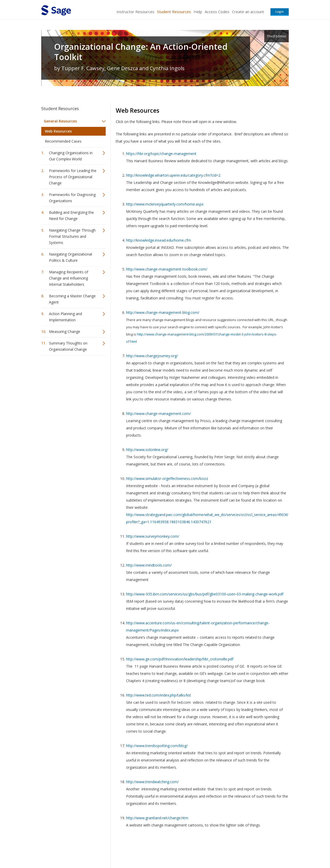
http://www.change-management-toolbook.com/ (167, 269)
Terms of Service (194, 849)
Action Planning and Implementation (65, 317)
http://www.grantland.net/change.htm (157, 818)
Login (280, 11)
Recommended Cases (63, 141)
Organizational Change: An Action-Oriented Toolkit (141, 52)
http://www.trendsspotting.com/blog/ (157, 746)
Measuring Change (65, 331)
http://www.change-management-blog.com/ (163, 312)
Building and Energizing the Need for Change (71, 215)
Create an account (248, 12)
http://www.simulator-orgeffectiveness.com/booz (167, 478)
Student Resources (174, 12)
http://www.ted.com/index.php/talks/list (159, 695)
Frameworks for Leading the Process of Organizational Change (73, 177)
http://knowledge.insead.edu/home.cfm (159, 240)
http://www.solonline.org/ (147, 450)
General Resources (60, 121)
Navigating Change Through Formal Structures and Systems (72, 236)
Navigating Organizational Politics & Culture (71, 257)
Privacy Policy (255, 849)
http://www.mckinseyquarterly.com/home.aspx (165, 204)
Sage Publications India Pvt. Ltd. (116, 849)
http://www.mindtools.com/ (149, 565)
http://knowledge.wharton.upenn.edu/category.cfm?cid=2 (173, 175)
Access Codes (217, 12)
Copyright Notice (226, 849)
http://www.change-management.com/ (158, 413)
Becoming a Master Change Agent (72, 299)
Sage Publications (71, 849)
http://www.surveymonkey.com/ (153, 536)
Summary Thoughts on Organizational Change (68, 346)
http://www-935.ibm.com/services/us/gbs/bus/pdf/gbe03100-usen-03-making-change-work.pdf (205, 594)
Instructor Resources (135, 12)
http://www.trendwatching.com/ (152, 782)
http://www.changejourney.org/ (152, 356)
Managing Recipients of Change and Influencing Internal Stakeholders (69, 278)
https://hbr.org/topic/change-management (161, 154)
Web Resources (58, 131)
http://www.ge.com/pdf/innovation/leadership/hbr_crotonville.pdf (180, 659)
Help (198, 12)
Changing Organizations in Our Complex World (71, 156)
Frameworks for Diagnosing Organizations (72, 198)
